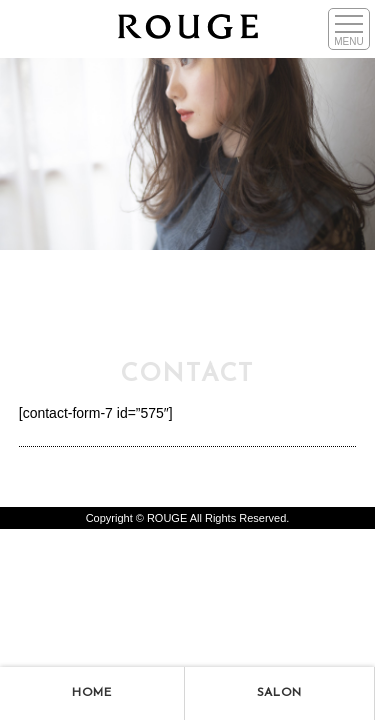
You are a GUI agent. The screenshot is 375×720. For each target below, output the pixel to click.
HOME (91, 693)
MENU (348, 41)
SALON (279, 693)
